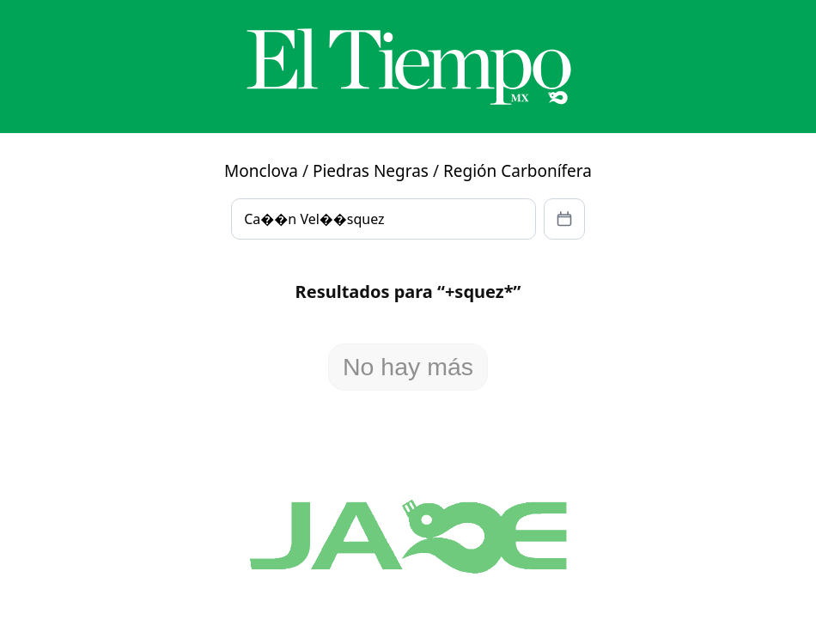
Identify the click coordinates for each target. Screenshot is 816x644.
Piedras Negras (371, 171)
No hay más (408, 367)
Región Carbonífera (518, 171)
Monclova (261, 171)
